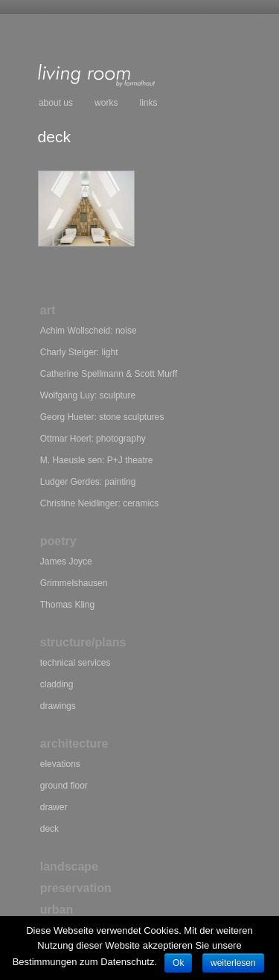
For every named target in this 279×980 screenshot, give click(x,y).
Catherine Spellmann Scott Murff (109, 374)
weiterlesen (233, 963)
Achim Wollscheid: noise (89, 331)
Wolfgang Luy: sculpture (88, 395)
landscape (69, 866)
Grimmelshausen (74, 583)
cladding (57, 684)
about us (56, 103)
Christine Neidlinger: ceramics (99, 503)
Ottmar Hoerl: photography (93, 439)
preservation (76, 888)
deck (49, 829)
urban (57, 910)
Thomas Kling (67, 605)
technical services (76, 663)
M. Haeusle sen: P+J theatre (97, 460)
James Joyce (66, 561)
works (106, 103)
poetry (58, 541)
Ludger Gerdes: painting (88, 482)
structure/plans (83, 642)
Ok (178, 963)
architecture (74, 744)
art (48, 310)
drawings (58, 706)
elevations (60, 764)
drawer (54, 807)
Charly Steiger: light (79, 352)
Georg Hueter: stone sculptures (102, 417)
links (149, 103)
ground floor (64, 786)
